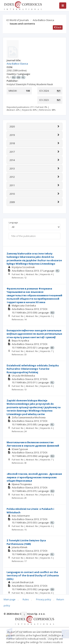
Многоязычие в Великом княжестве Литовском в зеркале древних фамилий (33, 444)
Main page (10, 599)
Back (58, 27)
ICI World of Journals (18, 20)
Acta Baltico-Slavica (43, 20)
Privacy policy (44, 599)
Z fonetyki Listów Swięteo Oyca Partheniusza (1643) (26, 542)
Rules (26, 599)
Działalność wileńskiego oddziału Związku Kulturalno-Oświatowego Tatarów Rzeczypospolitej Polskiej (33, 369)
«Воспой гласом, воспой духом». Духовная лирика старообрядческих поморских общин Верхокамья (34, 477)
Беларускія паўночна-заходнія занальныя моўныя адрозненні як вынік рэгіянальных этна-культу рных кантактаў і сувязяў (34, 334)
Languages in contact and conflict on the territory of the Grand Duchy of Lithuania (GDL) (33, 576)
